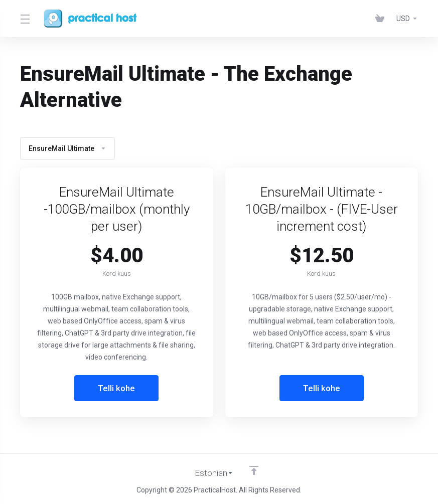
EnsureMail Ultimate (67, 148)
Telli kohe (117, 388)
